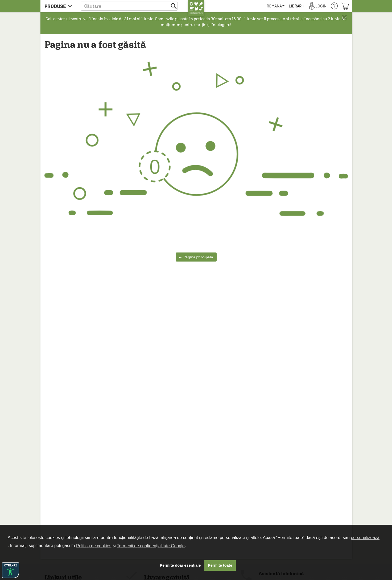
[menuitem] (276, 6)
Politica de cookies (94, 546)
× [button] (344, 17)
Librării (296, 6)
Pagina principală (196, 257)
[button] (129, 6)
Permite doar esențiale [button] (180, 565)
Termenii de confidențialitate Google (151, 546)
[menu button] (60, 6)
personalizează (365, 538)
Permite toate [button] (220, 565)
